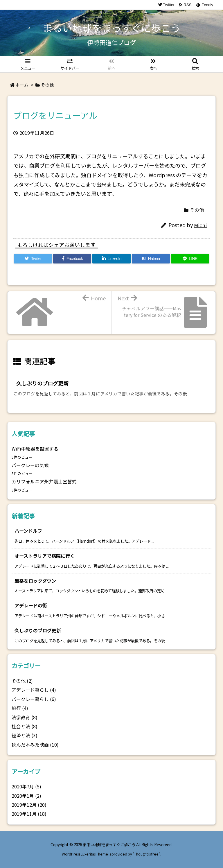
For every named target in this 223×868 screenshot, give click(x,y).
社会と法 (25, 726)
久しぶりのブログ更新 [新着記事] (38, 631)
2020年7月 (26, 787)
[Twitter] (33, 259)
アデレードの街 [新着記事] (31, 606)
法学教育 (25, 717)
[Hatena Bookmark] (151, 259)
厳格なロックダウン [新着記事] (35, 581)
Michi (200, 225)
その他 (47, 85)
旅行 (20, 708)
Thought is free (146, 854)
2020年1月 (26, 796)
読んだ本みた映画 (35, 745)
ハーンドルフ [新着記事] (28, 531)
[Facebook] (72, 259)
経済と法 (25, 735)
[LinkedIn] (111, 259)
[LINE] (190, 259)
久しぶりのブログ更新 (42, 383)
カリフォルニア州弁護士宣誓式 (44, 481)
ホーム (22, 85)
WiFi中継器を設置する (35, 449)
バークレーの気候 (30, 465)
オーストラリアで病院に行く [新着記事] (45, 556)
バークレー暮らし (34, 699)
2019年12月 (29, 805)
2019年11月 (29, 814)
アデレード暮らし (34, 690)
